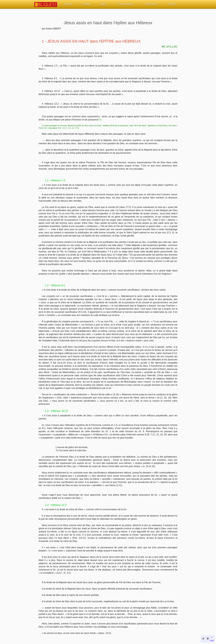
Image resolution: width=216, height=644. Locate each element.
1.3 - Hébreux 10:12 (56, 411)
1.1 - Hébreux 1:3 (55, 180)
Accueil (68, 4)
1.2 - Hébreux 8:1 (55, 285)
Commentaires (125, 4)
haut (212, 639)
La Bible (86, 4)
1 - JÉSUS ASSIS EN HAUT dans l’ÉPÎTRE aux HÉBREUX (91, 41)
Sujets (103, 4)
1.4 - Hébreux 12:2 (56, 505)
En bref (172, 4)
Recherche (151, 4)
